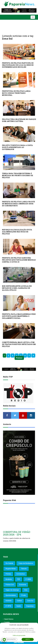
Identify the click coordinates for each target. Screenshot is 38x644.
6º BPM (8, 606)
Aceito (28, 639)
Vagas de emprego (12, 590)
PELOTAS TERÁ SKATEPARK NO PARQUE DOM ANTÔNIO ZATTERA (19, 120)
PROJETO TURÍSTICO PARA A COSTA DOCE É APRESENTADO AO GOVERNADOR (17, 147)
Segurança (30, 606)
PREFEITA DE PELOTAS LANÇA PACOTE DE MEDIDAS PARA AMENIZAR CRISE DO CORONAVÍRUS (18, 204)
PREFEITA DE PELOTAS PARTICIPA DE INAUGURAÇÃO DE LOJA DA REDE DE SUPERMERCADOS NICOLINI (18, 65)
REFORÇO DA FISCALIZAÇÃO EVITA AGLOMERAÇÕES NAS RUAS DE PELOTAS (17, 232)
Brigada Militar (11, 569)
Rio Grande (9, 563)
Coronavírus (21, 574)
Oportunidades (11, 595)
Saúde (19, 606)
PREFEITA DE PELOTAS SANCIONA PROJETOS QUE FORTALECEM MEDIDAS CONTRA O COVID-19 (19, 260)
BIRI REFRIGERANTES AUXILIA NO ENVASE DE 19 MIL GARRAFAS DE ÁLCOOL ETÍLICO (17, 288)
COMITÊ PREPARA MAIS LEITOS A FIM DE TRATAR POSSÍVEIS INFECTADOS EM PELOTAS (19, 344)
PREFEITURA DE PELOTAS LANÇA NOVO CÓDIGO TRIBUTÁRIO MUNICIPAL (16, 93)
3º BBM (28, 579)
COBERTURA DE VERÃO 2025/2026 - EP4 (17, 533)
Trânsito (24, 569)
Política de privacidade (19, 636)
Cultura (19, 601)
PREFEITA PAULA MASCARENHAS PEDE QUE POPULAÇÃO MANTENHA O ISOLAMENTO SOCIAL (19, 316)
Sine (26, 590)
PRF (19, 579)
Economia (23, 585)
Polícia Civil (10, 585)
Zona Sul (30, 601)
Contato (7, 622)
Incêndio (9, 601)
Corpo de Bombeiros (26, 563)
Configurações (11, 639)
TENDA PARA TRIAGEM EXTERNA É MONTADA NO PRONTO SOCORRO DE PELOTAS (17, 175)
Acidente (9, 579)
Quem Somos (9, 619)
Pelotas (8, 574)
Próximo (19, 358)
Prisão (24, 595)
